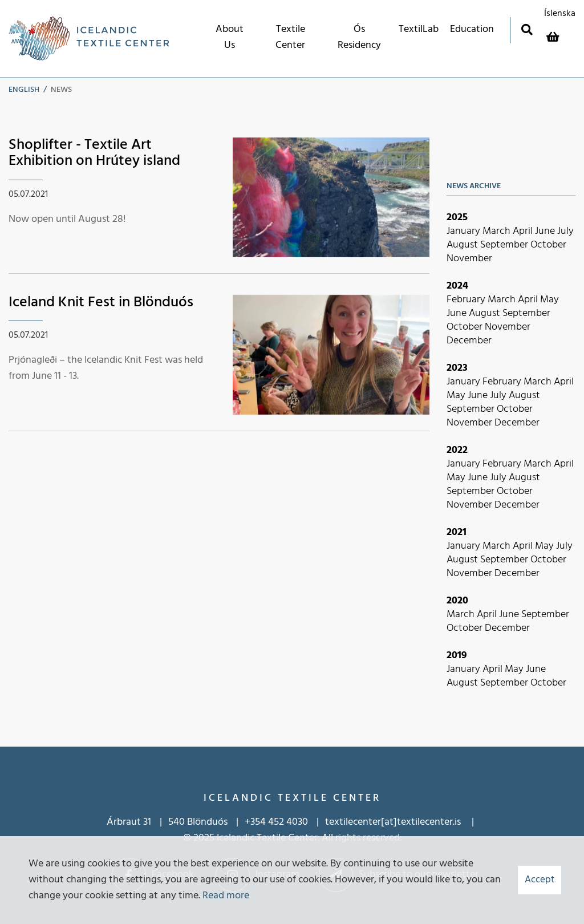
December (469, 341)
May (549, 300)
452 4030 (288, 822)
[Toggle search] (527, 29)
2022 (457, 450)
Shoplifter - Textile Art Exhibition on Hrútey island (94, 153)
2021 (457, 532)
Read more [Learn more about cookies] (226, 896)
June (546, 231)
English (24, 90)
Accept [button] (540, 880)
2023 (457, 368)
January (465, 231)
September (505, 245)
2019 (457, 656)
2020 (457, 601)
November (469, 259)
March (498, 231)
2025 (457, 218)
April (524, 231)
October (548, 245)
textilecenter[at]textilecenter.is (394, 822)
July (565, 231)
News (61, 90)
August (463, 245)
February (467, 300)
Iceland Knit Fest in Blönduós (101, 303)
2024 (457, 286)
